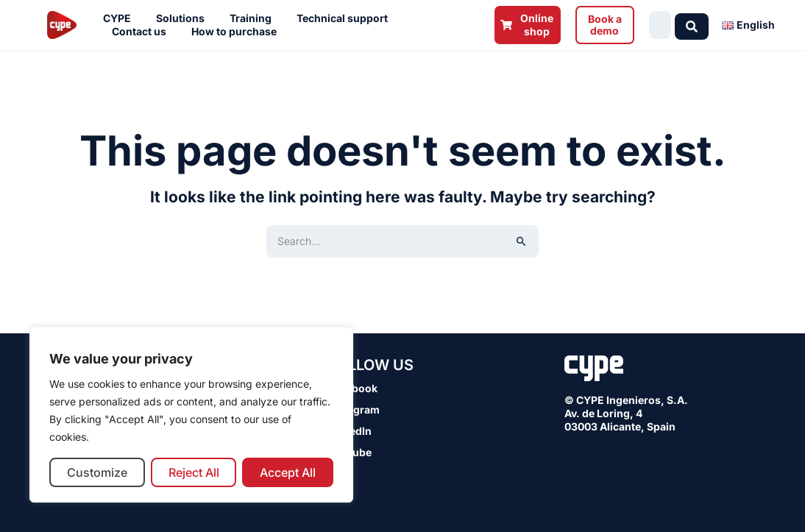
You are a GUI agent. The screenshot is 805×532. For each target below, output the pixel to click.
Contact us (143, 32)
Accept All (288, 472)
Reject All (194, 472)
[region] (191, 415)
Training (254, 18)
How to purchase (238, 32)
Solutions (184, 18)
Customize (97, 472)
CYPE (121, 18)
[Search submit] (695, 25)
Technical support (346, 18)
